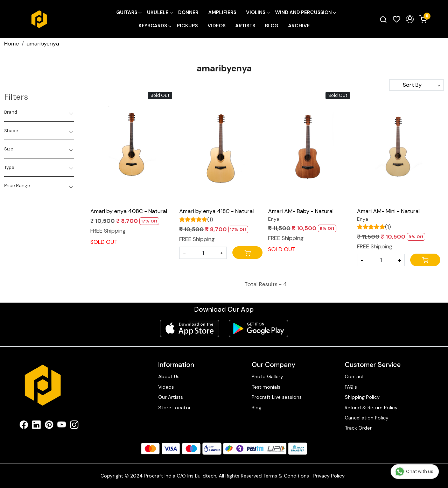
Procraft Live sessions (277, 397)
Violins (258, 12)
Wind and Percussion (305, 12)
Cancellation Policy (367, 418)
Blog (272, 26)
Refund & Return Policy (371, 408)
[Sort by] (416, 85)
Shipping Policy (362, 397)
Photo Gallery (267, 376)
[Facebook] (24, 426)
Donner (188, 12)
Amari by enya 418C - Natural (216, 211)
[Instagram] (74, 426)
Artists (245, 26)
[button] (410, 19)
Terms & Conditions (286, 476)
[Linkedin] (36, 426)
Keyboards (155, 26)
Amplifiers (222, 12)
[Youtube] (62, 426)
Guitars (129, 12)
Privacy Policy (329, 476)
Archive (299, 26)
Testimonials (266, 387)
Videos (216, 26)
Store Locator (174, 408)
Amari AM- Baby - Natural (301, 211)
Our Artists (171, 397)
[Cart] (247, 253)
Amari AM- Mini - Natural (388, 211)
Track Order (358, 428)
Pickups (187, 26)
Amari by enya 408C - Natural (129, 211)
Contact (354, 376)
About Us (169, 376)
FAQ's (351, 387)
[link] (383, 19)
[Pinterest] (49, 426)
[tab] (39, 112)
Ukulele (160, 12)
